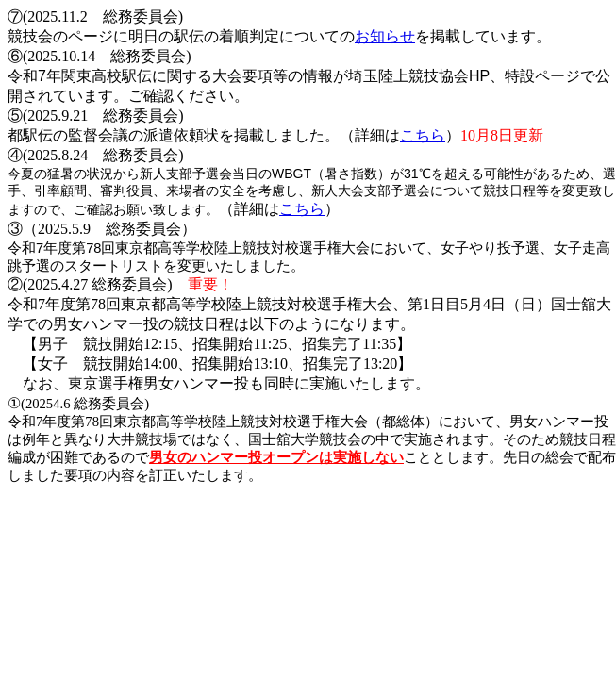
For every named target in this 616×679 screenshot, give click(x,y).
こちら (423, 135)
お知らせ (385, 36)
